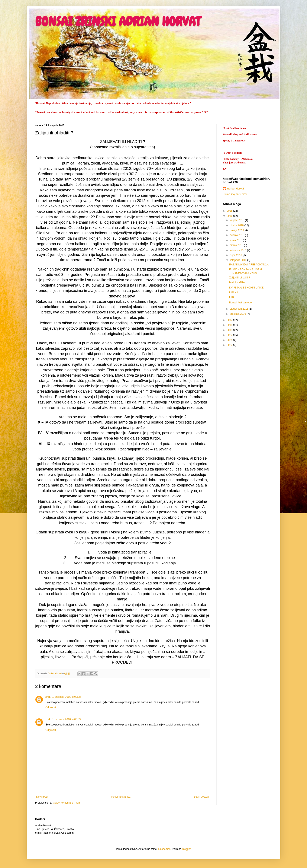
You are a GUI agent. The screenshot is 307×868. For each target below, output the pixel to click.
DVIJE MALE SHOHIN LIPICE (246, 288)
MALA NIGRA (237, 283)
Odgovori (51, 707)
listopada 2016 (238, 260)
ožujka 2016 (237, 225)
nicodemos (164, 849)
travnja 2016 (237, 230)
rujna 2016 (236, 255)
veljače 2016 (237, 220)
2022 (230, 345)
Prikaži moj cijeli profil (235, 194)
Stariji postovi (201, 797)
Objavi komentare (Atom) (67, 803)
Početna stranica (121, 797)
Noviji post (42, 797)
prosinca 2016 (238, 314)
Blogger (186, 849)
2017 (230, 320)
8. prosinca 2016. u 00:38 (66, 697)
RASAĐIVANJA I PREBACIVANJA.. (249, 265)
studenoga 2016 (239, 309)
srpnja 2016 (237, 245)
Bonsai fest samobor (241, 303)
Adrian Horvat (235, 189)
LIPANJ (233, 293)
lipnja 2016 (236, 240)
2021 (230, 340)
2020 (230, 335)
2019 (230, 330)
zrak (48, 697)
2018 (230, 325)
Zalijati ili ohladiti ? (240, 278)
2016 (230, 216)
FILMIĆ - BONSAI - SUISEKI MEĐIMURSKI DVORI (245, 271)
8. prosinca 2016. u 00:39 (66, 719)
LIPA (232, 297)
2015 (230, 211)
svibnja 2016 (237, 235)
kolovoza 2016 (238, 250)
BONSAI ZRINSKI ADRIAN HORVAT (118, 21)
